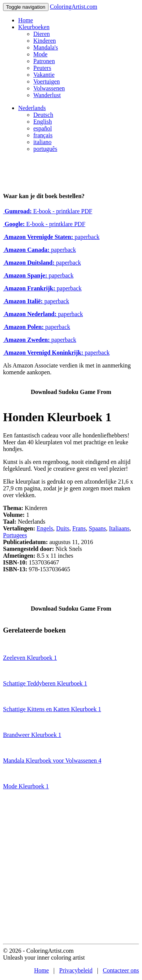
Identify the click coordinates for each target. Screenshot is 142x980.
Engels (45, 528)
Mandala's (46, 47)
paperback (51, 237)
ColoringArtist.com (74, 7)
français (43, 135)
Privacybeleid (76, 970)
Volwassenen (49, 88)
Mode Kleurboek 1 (26, 786)
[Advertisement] (71, 869)
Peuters (42, 68)
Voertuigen (47, 81)
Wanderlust (47, 95)
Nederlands (32, 108)
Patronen (44, 61)
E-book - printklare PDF (48, 211)
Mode (40, 54)
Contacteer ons (121, 970)
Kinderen (45, 41)
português (45, 149)
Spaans (98, 528)
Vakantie (44, 75)
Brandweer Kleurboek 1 (32, 735)
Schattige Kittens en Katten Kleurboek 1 (52, 709)
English (43, 122)
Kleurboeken (34, 27)
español (43, 128)
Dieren (42, 34)
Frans (79, 528)
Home (26, 20)
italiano (42, 142)
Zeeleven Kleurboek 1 (30, 658)
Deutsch (43, 115)
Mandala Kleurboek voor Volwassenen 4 (52, 761)
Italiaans (119, 528)
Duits (63, 528)
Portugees (15, 535)
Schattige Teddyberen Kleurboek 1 (45, 683)
